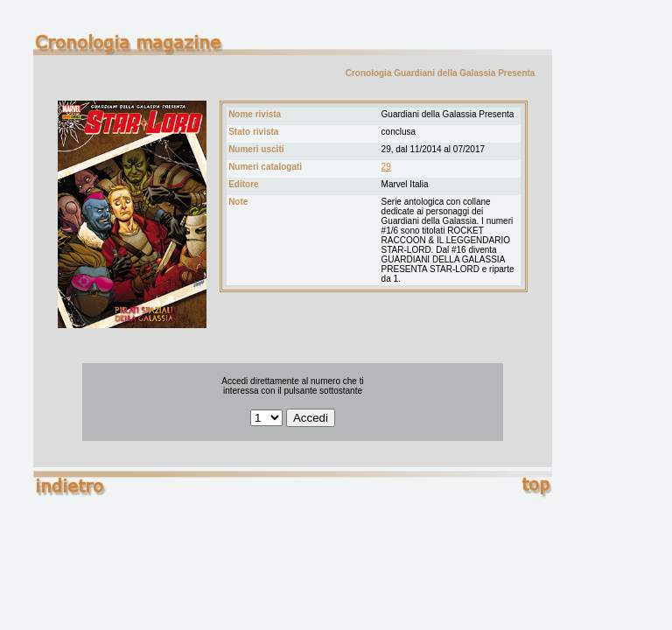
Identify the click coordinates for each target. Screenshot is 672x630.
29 (386, 167)
